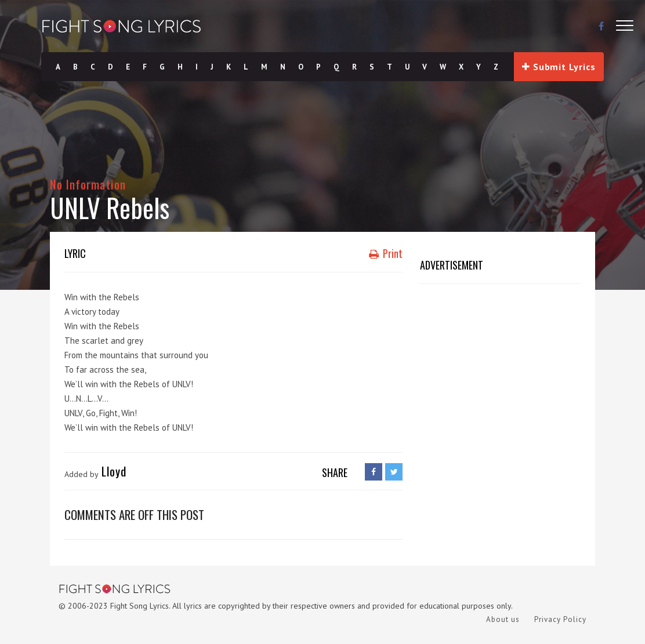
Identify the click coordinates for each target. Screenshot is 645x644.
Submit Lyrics (559, 67)
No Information (88, 184)
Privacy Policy (560, 619)
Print (386, 253)
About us (503, 619)
